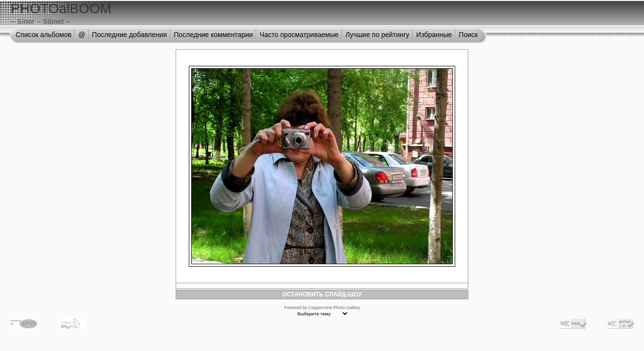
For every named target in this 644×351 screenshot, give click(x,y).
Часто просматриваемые (299, 35)
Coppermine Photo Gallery (334, 308)
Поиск (468, 35)
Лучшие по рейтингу (377, 35)
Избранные (434, 35)
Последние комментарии (213, 35)
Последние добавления (130, 35)
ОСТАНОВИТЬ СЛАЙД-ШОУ (322, 294)
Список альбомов (43, 35)
